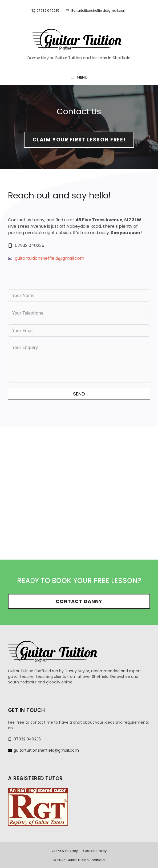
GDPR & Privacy (65, 851)
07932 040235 (48, 11)
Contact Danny (79, 601)
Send (79, 394)
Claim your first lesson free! (79, 140)
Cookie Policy (95, 851)
